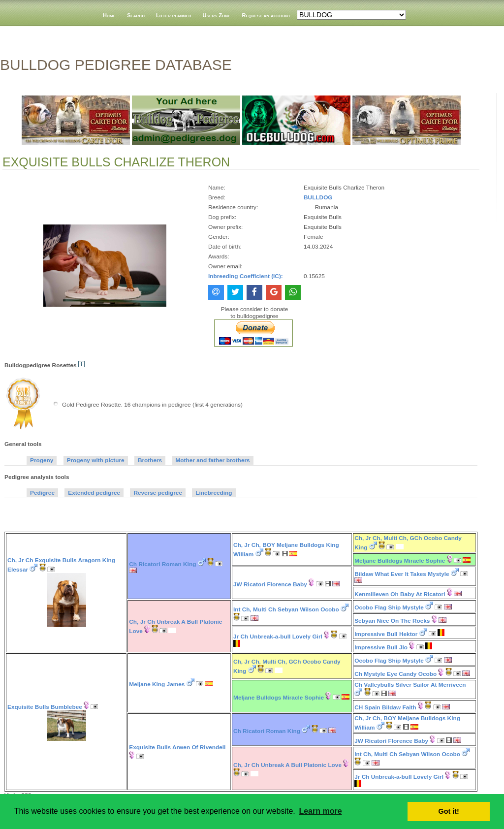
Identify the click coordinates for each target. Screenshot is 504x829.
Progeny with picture (96, 460)
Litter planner (174, 15)
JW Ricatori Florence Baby (270, 584)
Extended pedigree (94, 493)
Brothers (150, 460)
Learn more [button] (320, 811)
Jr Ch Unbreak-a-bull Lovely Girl (278, 637)
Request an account (267, 15)
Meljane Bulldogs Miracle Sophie (400, 561)
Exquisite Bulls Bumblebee (45, 707)
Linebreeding (214, 493)
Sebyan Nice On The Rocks (392, 621)
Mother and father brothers (213, 460)
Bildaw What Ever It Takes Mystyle (402, 574)
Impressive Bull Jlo (381, 647)
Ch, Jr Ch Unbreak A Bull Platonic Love (287, 765)
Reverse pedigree (158, 493)
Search (136, 15)
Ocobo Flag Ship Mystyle (389, 607)
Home (109, 15)
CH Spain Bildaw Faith (385, 707)
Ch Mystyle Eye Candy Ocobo (395, 674)
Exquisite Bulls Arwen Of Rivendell (177, 747)
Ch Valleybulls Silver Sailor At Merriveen (410, 685)
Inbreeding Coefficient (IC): (246, 276)
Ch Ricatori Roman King (162, 564)
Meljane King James (157, 684)
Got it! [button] (449, 811)
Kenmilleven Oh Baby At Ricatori (400, 594)
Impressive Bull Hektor (386, 634)
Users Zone (217, 15)
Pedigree (42, 493)
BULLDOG (318, 197)
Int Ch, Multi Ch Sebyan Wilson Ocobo (286, 609)
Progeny (42, 460)
